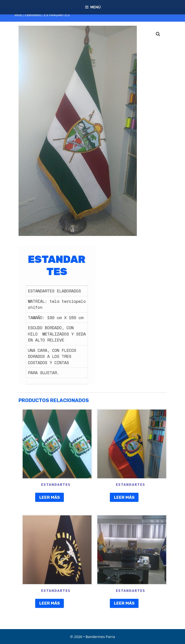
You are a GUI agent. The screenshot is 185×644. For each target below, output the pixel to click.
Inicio (18, 15)
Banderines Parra (100, 637)
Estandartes (33, 15)
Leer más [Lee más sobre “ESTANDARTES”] (50, 497)
